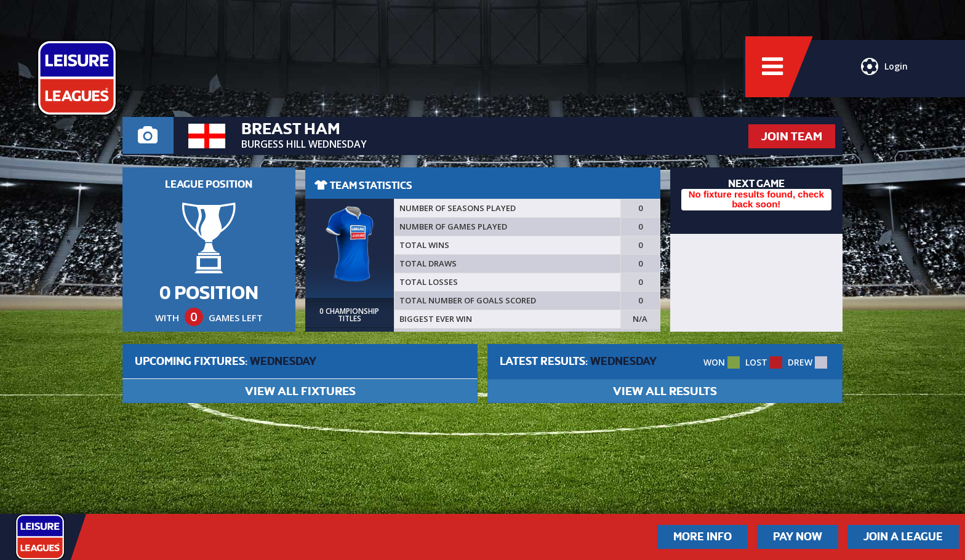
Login (884, 71)
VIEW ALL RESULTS (665, 391)
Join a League (903, 537)
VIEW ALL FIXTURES (300, 391)
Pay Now (798, 537)
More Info (703, 537)
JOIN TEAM (792, 136)
